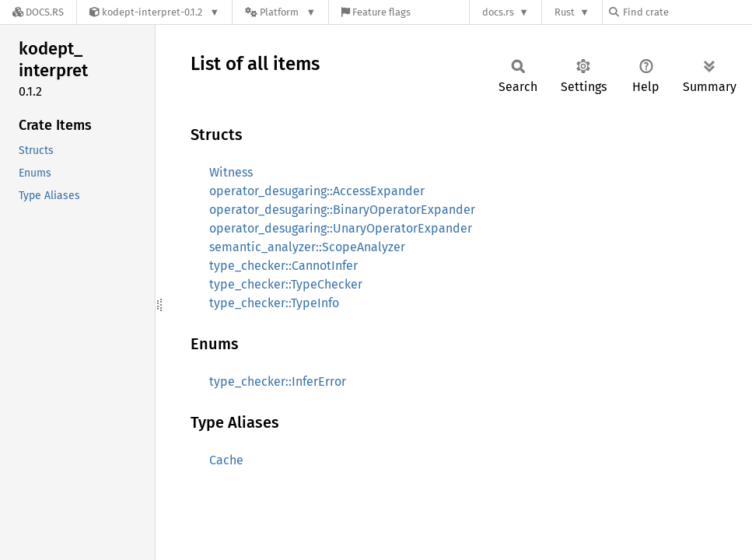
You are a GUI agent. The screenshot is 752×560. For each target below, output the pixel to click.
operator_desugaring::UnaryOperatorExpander (341, 228)
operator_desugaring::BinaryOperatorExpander (342, 210)
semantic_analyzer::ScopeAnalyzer (307, 247)
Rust (565, 12)
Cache (226, 460)
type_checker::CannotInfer (283, 266)
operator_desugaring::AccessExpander (317, 191)
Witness (231, 172)
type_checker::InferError (278, 381)
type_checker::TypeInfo (274, 303)
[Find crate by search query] (687, 12)
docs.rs (498, 12)
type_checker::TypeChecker (286, 284)
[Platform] (280, 12)
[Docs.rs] (38, 12)
